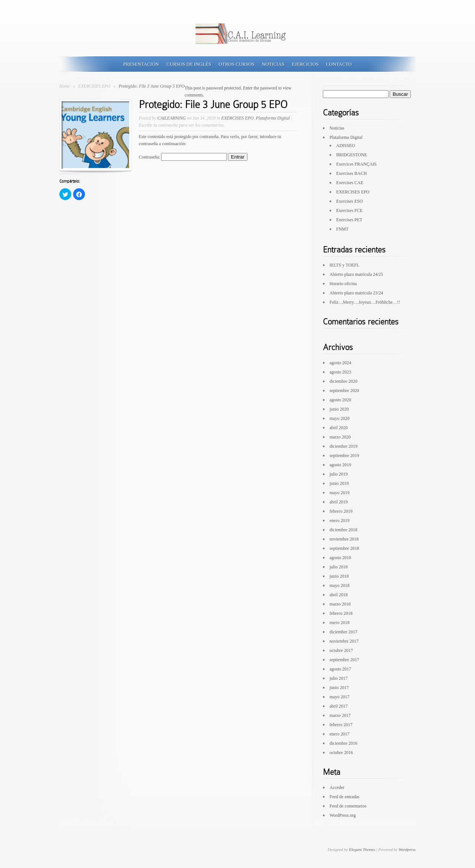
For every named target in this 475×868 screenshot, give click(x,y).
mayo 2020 (340, 418)
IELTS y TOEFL (344, 265)
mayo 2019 (340, 493)
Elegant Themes (362, 849)
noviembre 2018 (344, 539)
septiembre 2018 (344, 548)
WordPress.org (343, 815)
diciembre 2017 (343, 632)
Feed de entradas (345, 797)
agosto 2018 (340, 558)
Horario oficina (343, 284)
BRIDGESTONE (352, 155)
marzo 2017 (340, 715)
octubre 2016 (341, 753)
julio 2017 (339, 678)
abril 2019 (339, 502)
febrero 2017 (341, 725)
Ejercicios (305, 64)
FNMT (342, 229)
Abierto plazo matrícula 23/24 (356, 293)
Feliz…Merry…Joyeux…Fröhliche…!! (365, 302)
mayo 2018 (340, 585)
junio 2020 (339, 409)
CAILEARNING (172, 118)
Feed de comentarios (348, 806)
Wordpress (407, 849)
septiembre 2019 (344, 456)
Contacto (339, 64)
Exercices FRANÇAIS (356, 164)
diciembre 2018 (343, 530)
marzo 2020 (340, 437)
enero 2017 (340, 734)
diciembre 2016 (343, 743)
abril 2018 (339, 595)
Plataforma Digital (273, 118)
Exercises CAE (350, 183)
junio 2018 (339, 576)
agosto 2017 (340, 669)
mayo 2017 (340, 697)
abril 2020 (339, 428)
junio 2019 (339, 483)
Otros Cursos (236, 64)
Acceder (337, 787)
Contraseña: (183, 157)
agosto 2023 (340, 372)
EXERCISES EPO (95, 86)
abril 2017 (339, 706)
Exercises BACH (351, 173)
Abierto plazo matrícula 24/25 (356, 274)
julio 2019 (339, 474)
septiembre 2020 (344, 391)
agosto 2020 (340, 400)
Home (65, 86)
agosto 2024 (340, 363)
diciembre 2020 (343, 381)
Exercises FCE (349, 211)
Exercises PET (349, 220)
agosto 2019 (340, 465)
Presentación (141, 64)
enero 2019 (340, 521)
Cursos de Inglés (189, 64)
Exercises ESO (350, 201)
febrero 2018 (341, 613)
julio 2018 (339, 567)
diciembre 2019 (343, 446)
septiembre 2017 (344, 660)
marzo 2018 (340, 604)
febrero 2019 (341, 511)
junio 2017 (339, 688)
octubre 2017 (341, 650)
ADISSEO (346, 146)
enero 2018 (340, 623)
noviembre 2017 (344, 641)
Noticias (273, 64)
